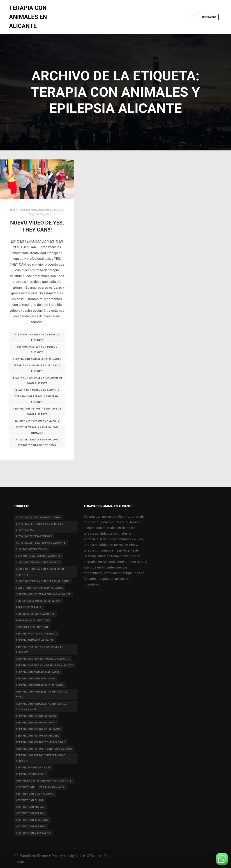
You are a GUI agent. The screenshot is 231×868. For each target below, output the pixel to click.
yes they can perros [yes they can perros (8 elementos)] (30, 813)
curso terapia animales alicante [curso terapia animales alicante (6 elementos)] (39, 588)
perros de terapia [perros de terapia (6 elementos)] (29, 607)
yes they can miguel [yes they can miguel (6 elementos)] (30, 807)
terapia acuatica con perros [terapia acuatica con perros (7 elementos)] (37, 634)
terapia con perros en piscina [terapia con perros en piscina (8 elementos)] (37, 736)
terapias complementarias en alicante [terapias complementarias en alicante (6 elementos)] (44, 781)
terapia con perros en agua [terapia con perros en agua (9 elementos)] (36, 723)
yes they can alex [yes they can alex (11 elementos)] (52, 787)
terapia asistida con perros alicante (37, 350)
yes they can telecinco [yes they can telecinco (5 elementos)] (32, 820)
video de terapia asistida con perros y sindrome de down (37, 442)
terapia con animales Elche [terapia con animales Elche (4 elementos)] (36, 679)
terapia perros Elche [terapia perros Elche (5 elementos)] (31, 774)
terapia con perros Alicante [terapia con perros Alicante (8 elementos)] (36, 716)
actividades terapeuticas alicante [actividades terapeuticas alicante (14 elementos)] (41, 543)
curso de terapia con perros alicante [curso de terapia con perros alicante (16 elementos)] (43, 581)
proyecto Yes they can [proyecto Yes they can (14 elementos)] (32, 627)
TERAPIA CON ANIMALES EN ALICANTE (28, 17)
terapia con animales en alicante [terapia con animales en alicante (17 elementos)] (40, 685)
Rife (16, 856)
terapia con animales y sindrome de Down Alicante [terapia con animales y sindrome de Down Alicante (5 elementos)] (42, 707)
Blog (31, 214)
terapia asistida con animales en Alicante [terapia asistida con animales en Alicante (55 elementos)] (40, 650)
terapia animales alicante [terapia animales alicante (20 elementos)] (35, 640)
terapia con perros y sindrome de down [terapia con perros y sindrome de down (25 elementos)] (44, 749)
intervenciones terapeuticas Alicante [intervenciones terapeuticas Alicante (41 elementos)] (43, 594)
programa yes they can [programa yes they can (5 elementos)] (33, 621)
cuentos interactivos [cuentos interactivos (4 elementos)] (31, 549)
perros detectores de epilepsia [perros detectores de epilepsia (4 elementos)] (38, 601)
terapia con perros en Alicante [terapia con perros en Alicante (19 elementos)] (38, 729)
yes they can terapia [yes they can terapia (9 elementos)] (31, 827)
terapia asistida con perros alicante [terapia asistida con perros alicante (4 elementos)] (43, 659)
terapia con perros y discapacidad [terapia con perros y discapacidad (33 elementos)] (41, 742)
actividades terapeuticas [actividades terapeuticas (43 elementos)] (34, 536)
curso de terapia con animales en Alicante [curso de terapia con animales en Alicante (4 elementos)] (40, 572)
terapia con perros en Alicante (37, 390)
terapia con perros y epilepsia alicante (37, 399)
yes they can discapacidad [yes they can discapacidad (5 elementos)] (35, 794)
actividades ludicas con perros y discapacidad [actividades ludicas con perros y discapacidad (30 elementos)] (40, 527)
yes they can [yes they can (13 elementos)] (25, 787)
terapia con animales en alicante (37, 359)
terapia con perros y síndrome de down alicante (37, 412)
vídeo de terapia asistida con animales (37, 430)
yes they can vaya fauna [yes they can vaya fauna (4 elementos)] (33, 833)
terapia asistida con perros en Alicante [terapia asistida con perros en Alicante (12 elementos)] (45, 666)
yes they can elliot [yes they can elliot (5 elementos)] (30, 800)
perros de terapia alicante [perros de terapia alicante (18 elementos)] (35, 614)
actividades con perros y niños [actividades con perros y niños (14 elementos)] (38, 518)
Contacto (209, 17)
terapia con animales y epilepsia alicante (37, 368)
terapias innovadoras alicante (37, 421)
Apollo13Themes (88, 856)
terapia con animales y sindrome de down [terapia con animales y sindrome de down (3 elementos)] (42, 695)
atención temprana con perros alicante (37, 337)
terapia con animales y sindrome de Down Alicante (37, 381)
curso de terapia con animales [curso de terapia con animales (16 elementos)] (38, 563)
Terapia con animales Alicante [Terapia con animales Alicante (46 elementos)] (38, 672)
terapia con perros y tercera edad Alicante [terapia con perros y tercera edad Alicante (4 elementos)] (41, 758)
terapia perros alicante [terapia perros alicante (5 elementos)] (33, 768)
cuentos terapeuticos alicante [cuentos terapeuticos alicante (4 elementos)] (38, 556)
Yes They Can (43, 214)
